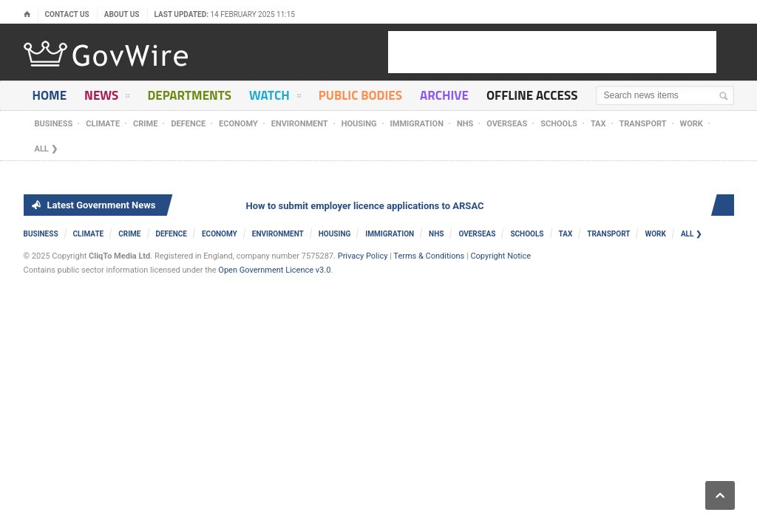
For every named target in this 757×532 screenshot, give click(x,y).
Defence (188, 124)
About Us (122, 14)
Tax (598, 124)
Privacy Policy (363, 256)
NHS (465, 124)
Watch (275, 98)
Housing (359, 124)
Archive (444, 95)
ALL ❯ (46, 149)
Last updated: (225, 14)
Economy (238, 124)
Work (692, 124)
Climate (103, 124)
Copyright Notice (500, 256)
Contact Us (67, 14)
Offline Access (532, 95)
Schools (559, 124)
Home (50, 95)
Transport (643, 124)
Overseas (507, 124)
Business (54, 124)
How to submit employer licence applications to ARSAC (367, 206)
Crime (145, 124)
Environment (300, 124)
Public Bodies (360, 95)
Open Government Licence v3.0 (274, 270)
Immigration (417, 124)
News (107, 98)
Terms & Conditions (429, 256)
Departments (189, 95)
